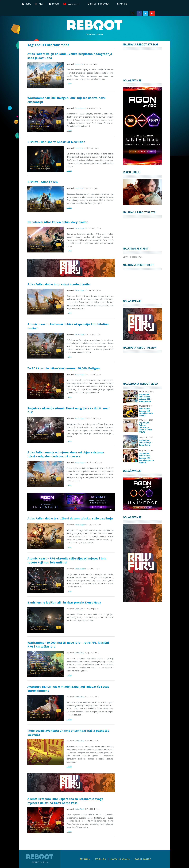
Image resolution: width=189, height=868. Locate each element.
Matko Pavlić (80, 653)
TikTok (165, 13)
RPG (49, 169)
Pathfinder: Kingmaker (37, 665)
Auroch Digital (41, 390)
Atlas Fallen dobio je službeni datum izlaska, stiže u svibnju (70, 518)
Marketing (101, 859)
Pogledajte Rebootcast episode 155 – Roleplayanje (145, 398)
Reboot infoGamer (120, 859)
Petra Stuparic (80, 108)
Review (44, 169)
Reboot (95, 25)
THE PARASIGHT (44, 717)
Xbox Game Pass (45, 829)
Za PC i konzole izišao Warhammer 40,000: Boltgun (64, 368)
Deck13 (37, 82)
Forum (55, 4)
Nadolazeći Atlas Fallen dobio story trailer (57, 222)
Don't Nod (41, 166)
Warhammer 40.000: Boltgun (40, 127)
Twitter (146, 13)
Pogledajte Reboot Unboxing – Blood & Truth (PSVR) (145, 427)
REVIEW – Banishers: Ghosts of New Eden (56, 142)
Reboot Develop (143, 859)
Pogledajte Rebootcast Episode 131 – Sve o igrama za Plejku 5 (146, 458)
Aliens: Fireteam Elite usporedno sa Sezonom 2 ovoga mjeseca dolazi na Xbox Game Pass (65, 801)
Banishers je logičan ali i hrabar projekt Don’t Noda (64, 602)
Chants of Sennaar (36, 753)
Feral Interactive (36, 658)
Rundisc (40, 761)
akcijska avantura (36, 79)
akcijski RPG (40, 627)
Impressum (85, 859)
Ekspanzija (39, 124)
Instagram (159, 13)
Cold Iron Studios (40, 825)
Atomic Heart (41, 352)
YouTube (152, 13)
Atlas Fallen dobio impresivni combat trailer (59, 284)
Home (28, 4)
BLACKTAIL (40, 710)
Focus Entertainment (37, 83)
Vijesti (42, 4)
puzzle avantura (37, 760)
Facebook (139, 13)
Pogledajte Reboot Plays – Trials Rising (146, 443)
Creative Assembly (36, 656)
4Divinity (39, 434)
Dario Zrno (79, 64)
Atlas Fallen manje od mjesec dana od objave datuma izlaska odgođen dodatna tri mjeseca (66, 454)
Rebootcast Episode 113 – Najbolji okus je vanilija (146, 412)
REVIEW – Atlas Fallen (43, 182)
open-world (45, 84)
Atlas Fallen (35, 245)
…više (69, 83)
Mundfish (44, 355)
